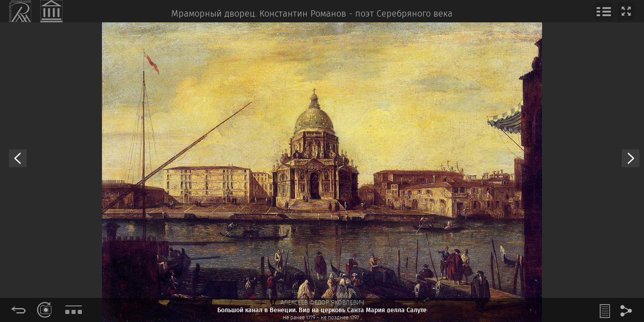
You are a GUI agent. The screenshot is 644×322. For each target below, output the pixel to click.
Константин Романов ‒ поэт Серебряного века (356, 14)
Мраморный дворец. (214, 14)
